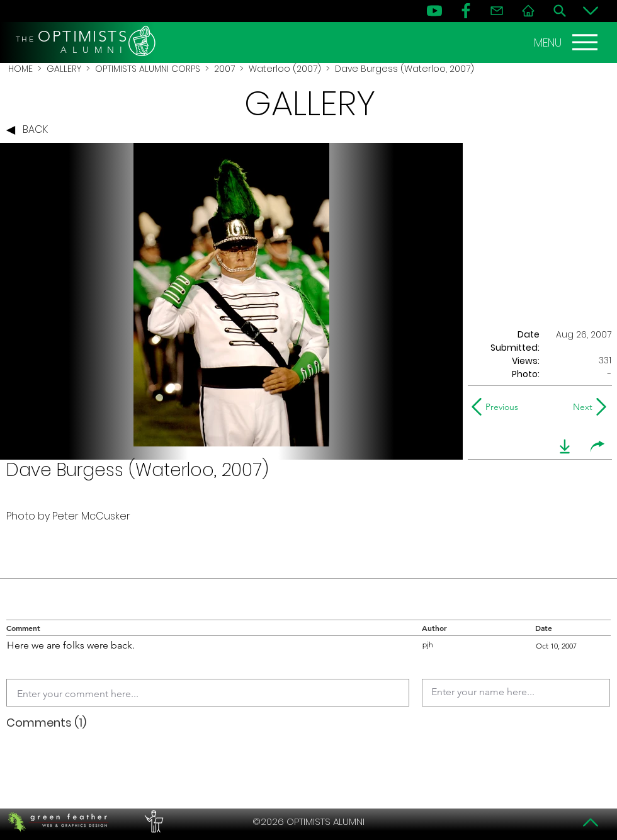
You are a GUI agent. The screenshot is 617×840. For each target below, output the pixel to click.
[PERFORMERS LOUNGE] (152, 822)
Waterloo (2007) (285, 69)
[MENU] (567, 42)
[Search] (560, 11)
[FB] (466, 11)
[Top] (591, 822)
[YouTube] (434, 11)
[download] (565, 446)
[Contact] (497, 11)
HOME (20, 69)
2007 (224, 69)
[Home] (528, 11)
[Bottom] (591, 11)
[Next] (580, 407)
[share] (597, 446)
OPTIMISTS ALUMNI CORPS (148, 69)
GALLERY (64, 69)
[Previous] (498, 407)
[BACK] (30, 130)
